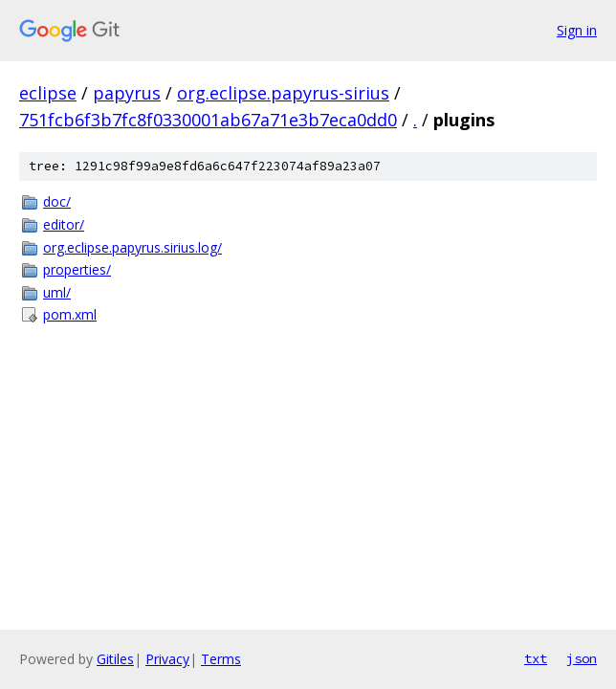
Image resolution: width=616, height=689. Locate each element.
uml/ (57, 292)
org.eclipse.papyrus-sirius (283, 93)
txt (536, 658)
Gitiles (115, 659)
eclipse (48, 93)
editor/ (64, 224)
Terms (221, 659)
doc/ (57, 201)
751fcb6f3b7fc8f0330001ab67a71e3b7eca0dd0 (208, 120)
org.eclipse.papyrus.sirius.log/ (132, 247)
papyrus (127, 93)
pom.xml (70, 314)
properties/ (77, 269)
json (582, 658)
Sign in (577, 30)
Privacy (167, 659)
